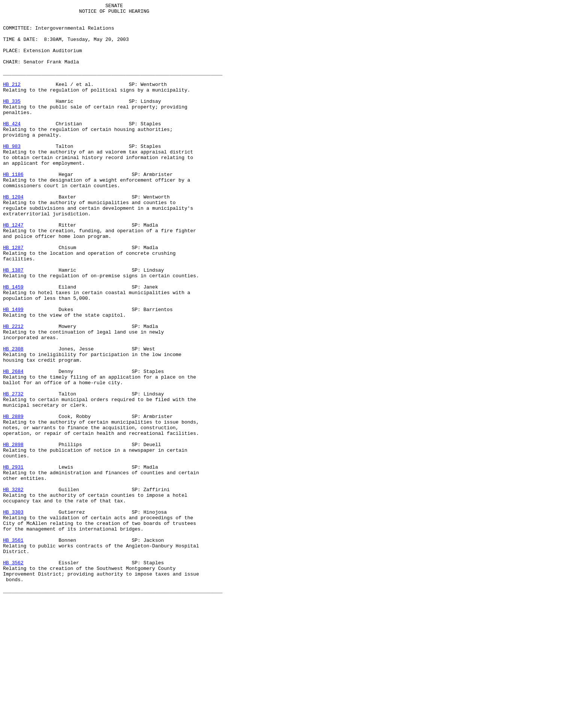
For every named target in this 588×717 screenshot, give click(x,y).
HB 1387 (13, 324)
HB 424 (12, 148)
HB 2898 (13, 533)
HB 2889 (13, 499)
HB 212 (12, 101)
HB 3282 (13, 587)
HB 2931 (13, 560)
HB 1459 (13, 344)
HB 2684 (13, 445)
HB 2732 (13, 472)
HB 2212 (13, 391)
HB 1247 (13, 270)
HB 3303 (13, 614)
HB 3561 (13, 648)
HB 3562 (13, 675)
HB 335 (12, 121)
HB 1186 (13, 209)
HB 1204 (13, 236)
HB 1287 (13, 297)
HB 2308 (13, 418)
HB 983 (12, 175)
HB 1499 (13, 371)
